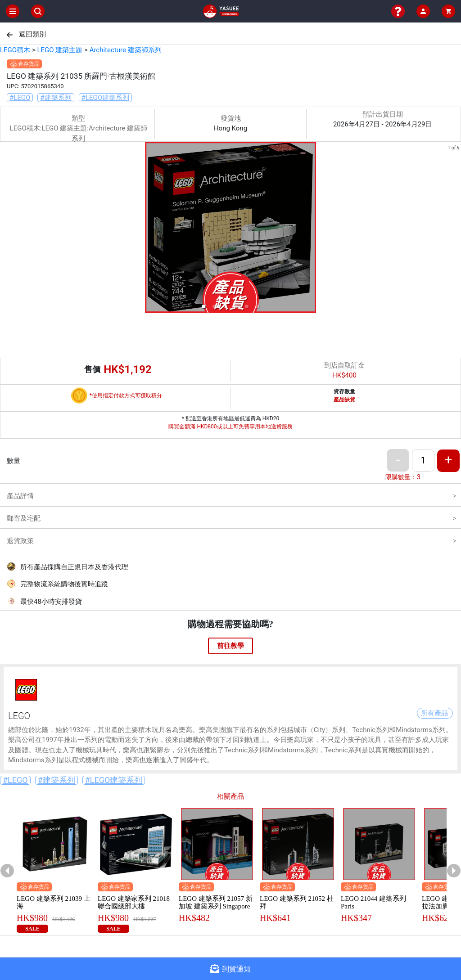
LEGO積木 (15, 50)
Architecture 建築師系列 (126, 50)
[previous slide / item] (6, 229)
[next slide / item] (455, 229)
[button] (203, 306)
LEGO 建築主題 (60, 50)
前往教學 (230, 646)
